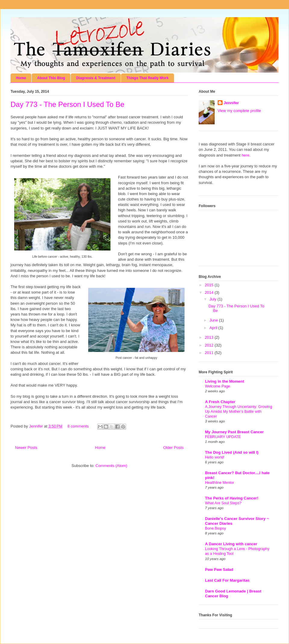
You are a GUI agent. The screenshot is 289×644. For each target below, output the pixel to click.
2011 (210, 353)
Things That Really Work (148, 78)
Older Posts (173, 448)
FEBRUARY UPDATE (223, 437)
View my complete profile (239, 111)
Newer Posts (26, 448)
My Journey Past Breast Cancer (234, 432)
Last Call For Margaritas (227, 580)
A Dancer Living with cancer (231, 544)
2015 (210, 285)
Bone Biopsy (215, 528)
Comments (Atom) (111, 466)
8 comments (78, 426)
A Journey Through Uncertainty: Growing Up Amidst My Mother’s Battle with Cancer (239, 412)
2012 (210, 345)
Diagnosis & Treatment (96, 78)
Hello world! (215, 457)
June (214, 320)
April (214, 328)
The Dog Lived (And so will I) (232, 452)
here (245, 155)
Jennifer (36, 426)
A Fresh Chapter (220, 402)
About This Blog (51, 78)
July (214, 299)
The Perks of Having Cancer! (232, 498)
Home (21, 78)
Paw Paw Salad (219, 569)
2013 (210, 337)
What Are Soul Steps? (223, 503)
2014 (210, 292)
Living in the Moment (225, 381)
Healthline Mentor (220, 483)
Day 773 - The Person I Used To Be (67, 104)
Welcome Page (218, 386)
